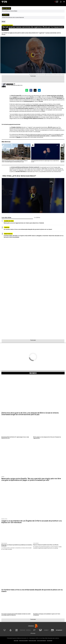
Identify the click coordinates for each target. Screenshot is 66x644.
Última (57, 4)
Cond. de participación (41, 641)
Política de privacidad (23, 641)
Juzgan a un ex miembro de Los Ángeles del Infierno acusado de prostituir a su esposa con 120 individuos (32, 522)
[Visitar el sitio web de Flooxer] (33, 633)
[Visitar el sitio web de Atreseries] (34, 630)
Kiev (42, 110)
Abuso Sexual (8, 234)
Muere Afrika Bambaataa (57, 1)
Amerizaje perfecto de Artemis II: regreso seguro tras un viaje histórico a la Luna (15, 438)
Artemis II (4, 1)
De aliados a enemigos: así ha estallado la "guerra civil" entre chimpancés (47, 615)
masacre (15, 97)
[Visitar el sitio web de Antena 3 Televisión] (5, 630)
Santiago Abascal (40, 1)
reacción (18, 137)
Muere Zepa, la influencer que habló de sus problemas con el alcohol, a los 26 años (17, 545)
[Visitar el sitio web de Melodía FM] (52, 630)
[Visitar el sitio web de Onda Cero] (40, 630)
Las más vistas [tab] (6, 218)
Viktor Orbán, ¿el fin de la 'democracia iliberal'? (19, 176)
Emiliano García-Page (32, 1)
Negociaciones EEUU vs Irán (21, 1)
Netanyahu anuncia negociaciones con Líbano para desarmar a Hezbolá (24, 223)
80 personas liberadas (11, 1)
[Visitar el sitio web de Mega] (28, 630)
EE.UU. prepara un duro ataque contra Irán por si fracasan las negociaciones (47, 438)
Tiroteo (7, 227)
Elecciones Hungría (48, 1)
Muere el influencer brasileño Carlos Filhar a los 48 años (46, 545)
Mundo (33, 373)
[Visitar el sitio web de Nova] (22, 630)
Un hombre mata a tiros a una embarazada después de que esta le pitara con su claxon (28, 229)
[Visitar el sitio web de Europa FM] (46, 630)
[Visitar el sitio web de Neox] (16, 630)
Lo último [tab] (37, 218)
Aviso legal (16, 641)
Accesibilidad (50, 641)
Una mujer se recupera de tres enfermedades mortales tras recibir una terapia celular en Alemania (16, 615)
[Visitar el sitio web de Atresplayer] (60, 630)
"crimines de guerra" (29, 101)
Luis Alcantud (10, 84)
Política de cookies (32, 641)
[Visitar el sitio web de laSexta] (11, 630)
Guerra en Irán (9, 221)
